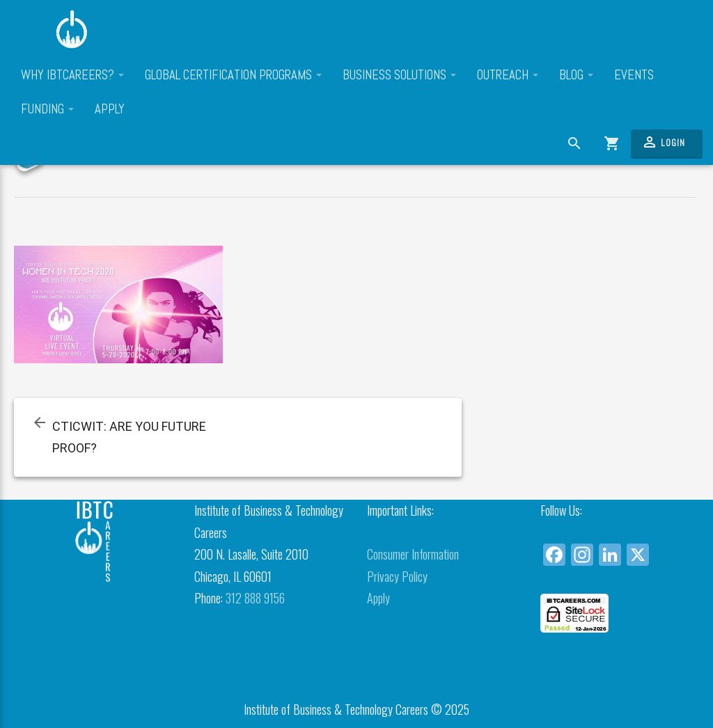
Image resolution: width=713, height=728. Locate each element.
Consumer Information (413, 554)
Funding (47, 109)
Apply (110, 109)
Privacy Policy (397, 576)
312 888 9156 (255, 598)
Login (663, 142)
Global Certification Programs (233, 75)
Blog (576, 75)
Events (634, 75)
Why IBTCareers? (72, 75)
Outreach (508, 75)
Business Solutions (399, 75)
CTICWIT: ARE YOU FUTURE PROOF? (129, 437)
